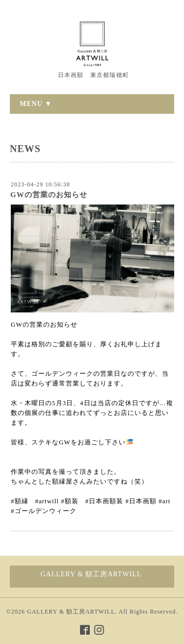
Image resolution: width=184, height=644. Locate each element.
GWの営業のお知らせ (49, 195)
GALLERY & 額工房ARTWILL (71, 612)
